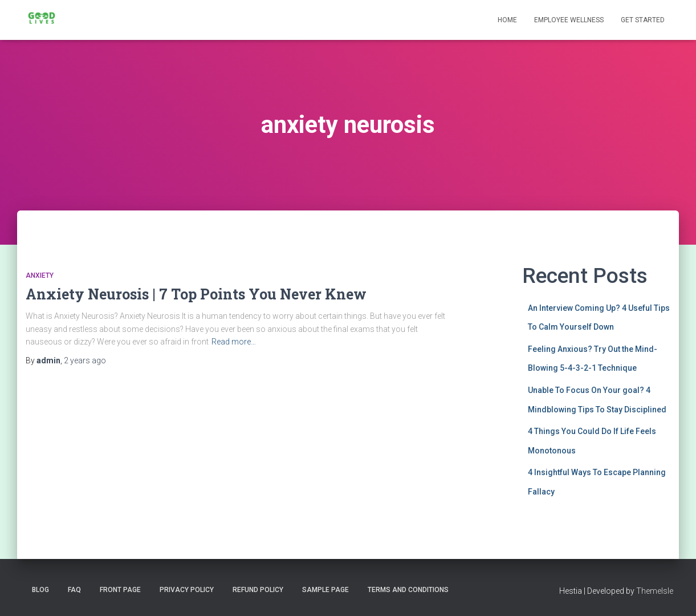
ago (85, 360)
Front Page (120, 590)
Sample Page (325, 590)
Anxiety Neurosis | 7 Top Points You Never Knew (196, 294)
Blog (40, 590)
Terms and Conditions (408, 590)
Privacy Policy (187, 590)
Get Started (643, 20)
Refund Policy (258, 590)
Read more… (234, 342)
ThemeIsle (655, 591)
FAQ (74, 590)
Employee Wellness (569, 20)
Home (507, 20)
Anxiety (40, 275)
